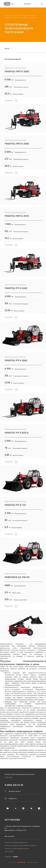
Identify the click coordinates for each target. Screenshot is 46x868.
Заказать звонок (13, 791)
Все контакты (10, 836)
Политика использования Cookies (17, 849)
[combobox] (10, 49)
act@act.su (11, 798)
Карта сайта (9, 851)
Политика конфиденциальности (16, 842)
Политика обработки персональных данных (21, 845)
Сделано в (11, 857)
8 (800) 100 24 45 (14, 785)
